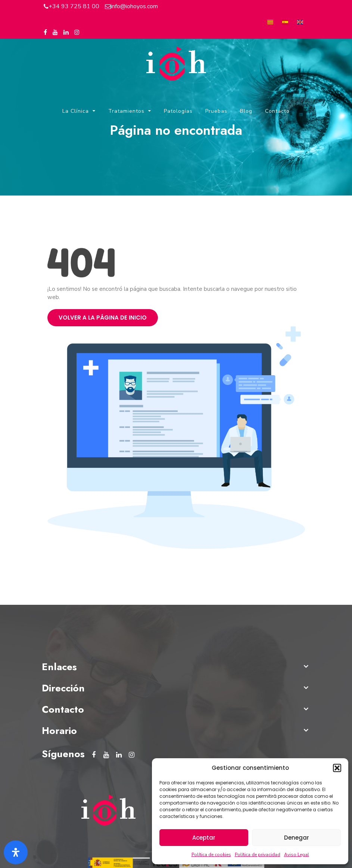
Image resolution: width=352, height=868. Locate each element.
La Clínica (76, 111)
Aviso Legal (297, 855)
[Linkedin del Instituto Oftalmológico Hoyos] (66, 32)
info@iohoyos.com (134, 6)
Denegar (297, 838)
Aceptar (204, 838)
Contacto (277, 111)
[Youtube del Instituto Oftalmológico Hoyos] (55, 32)
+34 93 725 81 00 (74, 6)
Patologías (178, 111)
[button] (337, 768)
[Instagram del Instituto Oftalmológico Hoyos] (77, 32)
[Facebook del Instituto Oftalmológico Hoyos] (45, 32)
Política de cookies (211, 855)
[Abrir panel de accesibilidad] (16, 852)
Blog (246, 111)
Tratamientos (126, 111)
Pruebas (216, 111)
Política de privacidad (258, 855)
